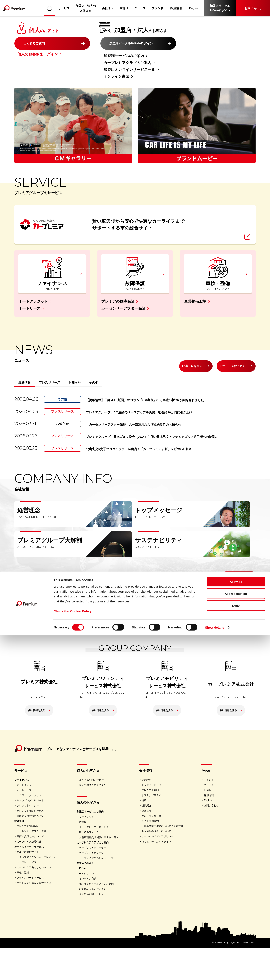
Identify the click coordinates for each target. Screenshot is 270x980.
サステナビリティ (151, 827)
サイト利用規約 (150, 853)
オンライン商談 (116, 76)
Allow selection (236, 938)
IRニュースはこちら (228, 354)
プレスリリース (64, 373)
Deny (236, 950)
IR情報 (124, 8)
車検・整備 (23, 905)
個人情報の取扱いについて (156, 863)
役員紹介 (146, 838)
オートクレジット (33, 289)
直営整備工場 (195, 289)
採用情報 (176, 8)
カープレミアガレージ (91, 885)
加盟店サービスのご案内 (90, 844)
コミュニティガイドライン (156, 874)
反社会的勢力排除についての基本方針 (162, 858)
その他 (126, 373)
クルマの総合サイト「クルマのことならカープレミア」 (36, 887)
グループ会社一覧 (151, 848)
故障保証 (19, 853)
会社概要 (146, 843)
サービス (64, 8)
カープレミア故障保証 (29, 874)
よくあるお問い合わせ (91, 812)
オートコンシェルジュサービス (34, 915)
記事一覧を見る (178, 354)
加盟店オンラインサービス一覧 (129, 70)
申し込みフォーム (89, 864)
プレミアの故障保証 (118, 289)
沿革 (144, 832)
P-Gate (83, 901)
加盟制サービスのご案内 (124, 56)
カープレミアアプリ (28, 894)
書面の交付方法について (30, 848)
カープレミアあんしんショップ (34, 899)
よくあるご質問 (36, 43)
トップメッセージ (151, 817)
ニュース (140, 8)
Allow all (236, 926)
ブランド (158, 8)
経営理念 (146, 812)
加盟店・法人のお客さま (86, 8)
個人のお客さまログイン (38, 56)
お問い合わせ (253, 8)
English (194, 8)
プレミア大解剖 (150, 822)
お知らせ (100, 373)
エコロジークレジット (29, 827)
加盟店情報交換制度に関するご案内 (99, 869)
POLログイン (87, 906)
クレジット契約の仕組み (30, 843)
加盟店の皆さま (85, 895)
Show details (215, 972)
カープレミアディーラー (93, 880)
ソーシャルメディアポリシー (157, 869)
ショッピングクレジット (30, 832)
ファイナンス (22, 812)
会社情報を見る (232, 598)
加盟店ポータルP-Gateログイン (220, 8)
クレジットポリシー (28, 838)
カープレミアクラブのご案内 (127, 63)
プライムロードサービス (30, 910)
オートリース (29, 296)
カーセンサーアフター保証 (123, 296)
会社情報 (108, 8)
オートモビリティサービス (29, 879)
